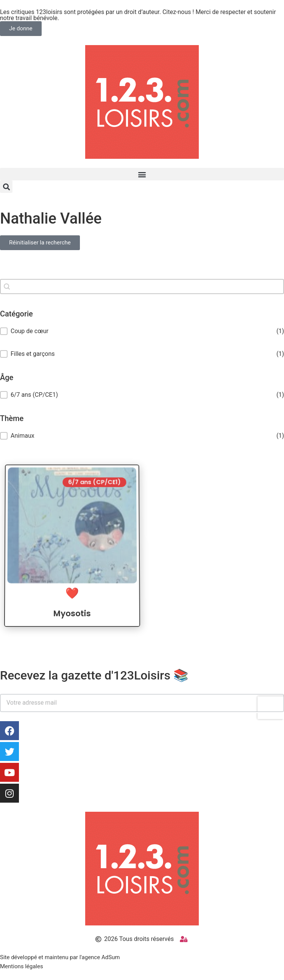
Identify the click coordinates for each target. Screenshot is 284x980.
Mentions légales (22, 966)
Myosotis (72, 622)
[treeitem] (142, 395)
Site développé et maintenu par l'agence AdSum (60, 957)
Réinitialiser (142, 257)
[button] (142, 174)
